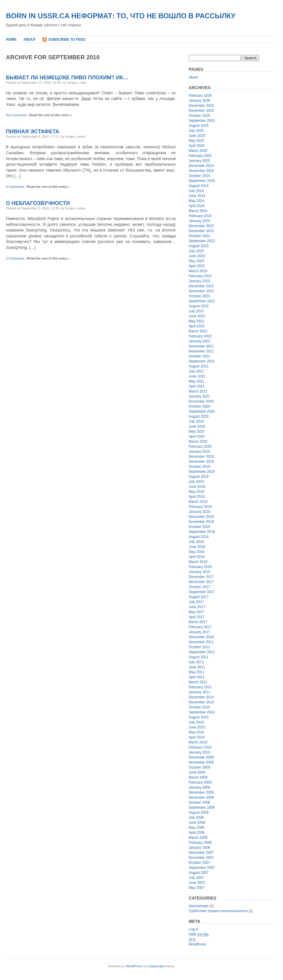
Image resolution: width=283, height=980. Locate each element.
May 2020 (196, 431)
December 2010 (201, 697)
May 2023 (196, 261)
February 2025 (200, 156)
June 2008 (197, 823)
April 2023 (197, 266)
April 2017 (197, 617)
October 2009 (199, 767)
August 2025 (199, 126)
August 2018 (199, 537)
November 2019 (201, 462)
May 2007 (196, 888)
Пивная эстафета (33, 132)
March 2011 (198, 682)
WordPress (197, 944)
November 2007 (201, 858)
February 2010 (200, 747)
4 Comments (15, 187)
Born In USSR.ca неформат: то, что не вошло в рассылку (121, 16)
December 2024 (201, 166)
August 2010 (199, 717)
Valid (199, 934)
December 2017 (201, 577)
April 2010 (197, 737)
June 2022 (197, 316)
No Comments (16, 115)
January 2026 (199, 101)
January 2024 (199, 221)
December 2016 (201, 637)
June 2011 (197, 667)
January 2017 (199, 632)
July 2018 (196, 542)
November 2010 (201, 702)
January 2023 (199, 281)
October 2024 (199, 176)
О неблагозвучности (38, 203)
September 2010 (202, 712)
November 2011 (201, 642)
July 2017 (196, 602)
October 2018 (199, 527)
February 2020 (200, 447)
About (30, 40)
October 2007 (199, 863)
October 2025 (199, 116)
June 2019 (197, 487)
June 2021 (197, 376)
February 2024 (200, 216)
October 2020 (199, 406)
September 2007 (202, 868)
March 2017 (198, 622)
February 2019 (200, 507)
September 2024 (202, 181)
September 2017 (202, 592)
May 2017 (196, 612)
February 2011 (200, 687)
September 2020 (202, 411)
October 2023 (199, 236)
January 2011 (199, 692)
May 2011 (196, 672)
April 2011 (197, 677)
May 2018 (196, 552)
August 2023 (199, 246)
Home (11, 40)
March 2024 (198, 211)
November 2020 (201, 401)
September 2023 (202, 241)
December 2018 (201, 517)
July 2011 (196, 662)
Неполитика (198, 906)
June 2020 (197, 426)
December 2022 (201, 286)
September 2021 (202, 361)
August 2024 (199, 186)
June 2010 (197, 727)
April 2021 (197, 386)
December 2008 (201, 792)
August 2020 (199, 416)
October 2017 (199, 587)
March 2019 (198, 502)
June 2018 (197, 547)
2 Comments (15, 258)
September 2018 (202, 532)
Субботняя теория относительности (218, 911)
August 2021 (199, 366)
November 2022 (201, 291)
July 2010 (196, 722)
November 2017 (201, 582)
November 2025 (201, 111)
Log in (194, 929)
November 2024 (201, 171)
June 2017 (197, 607)
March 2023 (198, 271)
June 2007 (197, 883)
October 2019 (199, 467)
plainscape (157, 966)
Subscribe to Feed (67, 40)
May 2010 (196, 732)
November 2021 (201, 351)
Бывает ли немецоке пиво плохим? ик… (67, 78)
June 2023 (197, 256)
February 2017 (200, 627)
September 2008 (202, 807)
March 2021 (198, 391)
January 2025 (199, 161)
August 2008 (199, 812)
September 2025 (202, 121)
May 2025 (196, 141)
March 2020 (198, 441)
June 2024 (197, 196)
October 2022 (199, 296)
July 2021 (196, 371)
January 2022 (199, 341)
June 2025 (197, 136)
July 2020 (196, 421)
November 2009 (201, 762)
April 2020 (197, 436)
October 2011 (199, 647)
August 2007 (199, 873)
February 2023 (200, 276)
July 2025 (196, 131)
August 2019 (199, 477)
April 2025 (197, 146)
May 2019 (196, 492)
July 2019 (196, 482)
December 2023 (201, 226)
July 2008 (196, 818)
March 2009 (198, 777)
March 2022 (198, 331)
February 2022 (200, 336)
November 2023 (201, 231)
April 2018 (197, 557)
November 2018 (201, 522)
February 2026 (200, 96)
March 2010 (198, 742)
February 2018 (200, 567)
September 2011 (202, 652)
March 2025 (198, 151)
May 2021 (196, 381)
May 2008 (196, 828)
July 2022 (196, 311)
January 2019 (199, 512)
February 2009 (200, 782)
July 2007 (196, 878)
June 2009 (197, 772)
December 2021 (201, 346)
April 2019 (197, 497)
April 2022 (197, 326)
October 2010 (199, 707)
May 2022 (196, 321)
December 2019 (201, 457)
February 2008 (200, 843)
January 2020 (199, 452)
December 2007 (201, 853)
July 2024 (196, 191)
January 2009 (199, 787)
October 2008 (199, 802)
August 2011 (199, 657)
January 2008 (199, 848)
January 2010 (199, 752)
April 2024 (197, 206)
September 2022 (202, 301)
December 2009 (201, 757)
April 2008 (197, 833)
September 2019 (202, 472)
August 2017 (199, 597)
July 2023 (196, 251)
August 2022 (199, 306)
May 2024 (196, 201)
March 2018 (198, 562)
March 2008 (198, 838)
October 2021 (199, 356)
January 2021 (199, 396)
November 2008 (201, 797)
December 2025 (201, 106)
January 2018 (199, 572)
